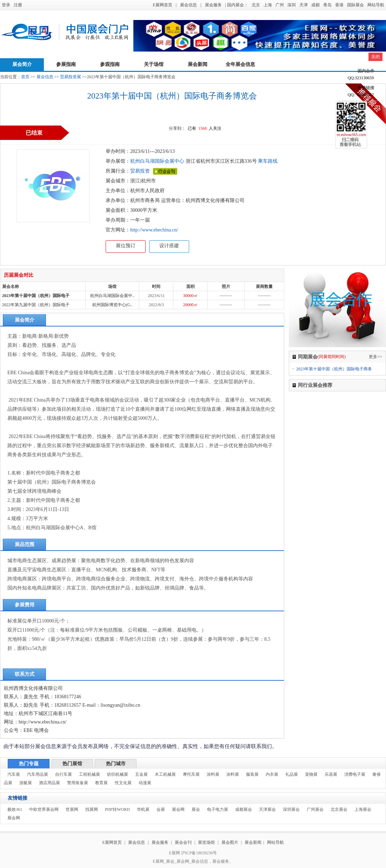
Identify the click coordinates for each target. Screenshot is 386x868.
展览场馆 (206, 842)
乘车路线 (267, 161)
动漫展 (145, 783)
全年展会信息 (240, 64)
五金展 (141, 774)
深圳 (292, 5)
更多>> (375, 357)
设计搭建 (169, 246)
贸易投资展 (71, 77)
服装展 (252, 774)
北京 (256, 5)
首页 (25, 77)
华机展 (143, 809)
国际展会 (355, 5)
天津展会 (267, 809)
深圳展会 (291, 809)
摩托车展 (191, 774)
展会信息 (188, 5)
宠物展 (311, 774)
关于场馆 (154, 64)
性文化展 (123, 783)
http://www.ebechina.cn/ (154, 230)
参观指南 (110, 64)
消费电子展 (355, 774)
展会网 (178, 809)
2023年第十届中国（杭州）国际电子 (36, 296)
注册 (18, 5)
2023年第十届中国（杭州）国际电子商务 (334, 369)
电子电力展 (218, 809)
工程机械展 (89, 774)
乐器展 (331, 774)
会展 (161, 809)
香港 (339, 5)
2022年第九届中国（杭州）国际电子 (36, 305)
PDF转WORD (117, 809)
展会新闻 (198, 64)
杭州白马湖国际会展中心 (157, 161)
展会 (196, 809)
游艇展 (26, 783)
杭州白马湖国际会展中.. (112, 296)
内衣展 (272, 774)
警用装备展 (78, 783)
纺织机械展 (118, 774)
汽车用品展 (38, 774)
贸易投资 (140, 171)
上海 (268, 5)
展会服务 (213, 5)
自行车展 (64, 774)
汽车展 (14, 774)
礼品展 (292, 774)
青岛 (327, 5)
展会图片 (230, 842)
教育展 (101, 783)
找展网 (92, 809)
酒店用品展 (49, 783)
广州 (280, 5)
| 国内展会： (237, 5)
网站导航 (376, 5)
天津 (304, 5)
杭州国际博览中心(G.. (112, 305)
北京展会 (339, 809)
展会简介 (22, 64)
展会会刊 (183, 842)
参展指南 (66, 64)
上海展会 (363, 809)
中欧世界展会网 (44, 809)
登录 (6, 5)
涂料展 (213, 774)
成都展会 (244, 809)
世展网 (72, 809)
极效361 (15, 809)
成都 (315, 5)
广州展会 (315, 809)
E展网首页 (162, 5)
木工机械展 (165, 774)
